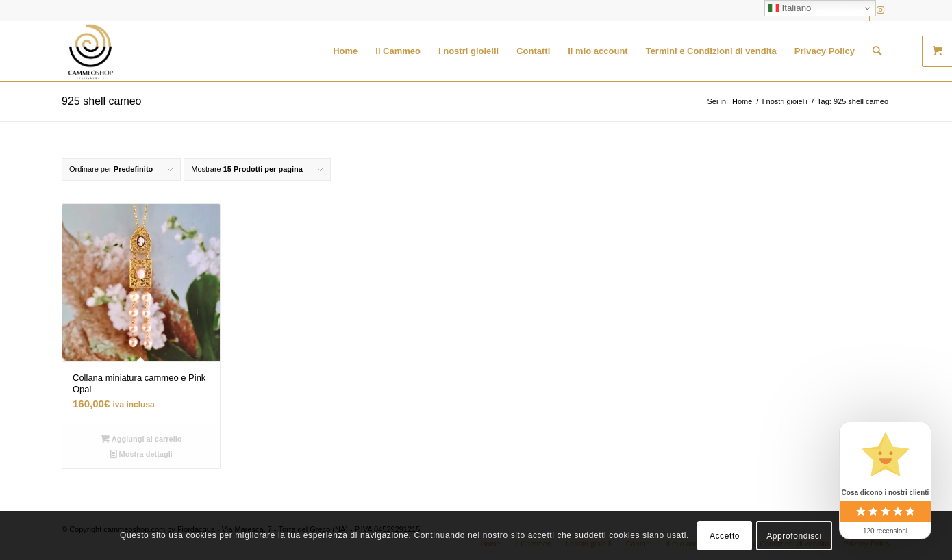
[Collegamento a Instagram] (880, 10)
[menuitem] (345, 51)
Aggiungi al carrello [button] (141, 439)
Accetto (725, 536)
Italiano (790, 8)
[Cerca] (877, 51)
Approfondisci (794, 536)
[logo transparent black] (90, 51)
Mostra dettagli (141, 454)
